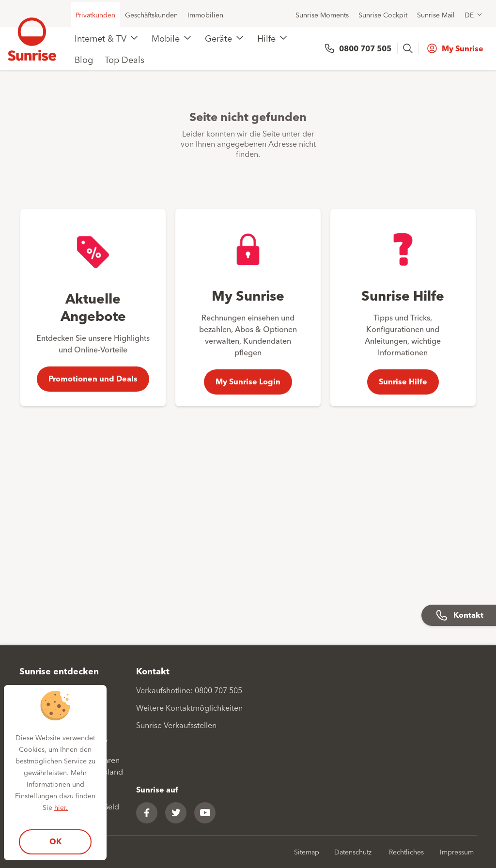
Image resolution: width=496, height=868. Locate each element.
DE (469, 15)
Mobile (166, 38)
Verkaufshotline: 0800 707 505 (189, 690)
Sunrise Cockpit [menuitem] (383, 15)
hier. (61, 807)
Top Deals (124, 59)
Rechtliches (406, 852)
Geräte (218, 38)
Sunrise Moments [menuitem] (322, 15)
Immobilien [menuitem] (205, 15)
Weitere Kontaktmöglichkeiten (189, 707)
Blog (84, 59)
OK (55, 841)
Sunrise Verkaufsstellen (176, 725)
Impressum (457, 852)
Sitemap (307, 852)
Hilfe (266, 38)
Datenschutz (353, 852)
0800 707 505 (365, 48)
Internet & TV (101, 38)
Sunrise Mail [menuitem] (436, 15)
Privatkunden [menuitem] (95, 15)
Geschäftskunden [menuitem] (151, 15)
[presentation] (409, 48)
